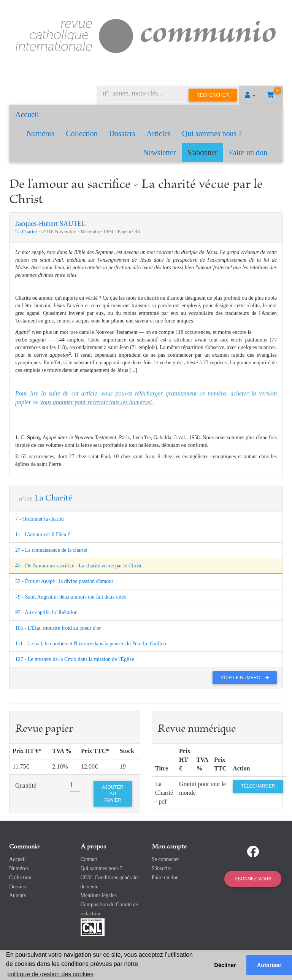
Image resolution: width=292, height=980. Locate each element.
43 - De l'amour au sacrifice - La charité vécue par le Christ (78, 566)
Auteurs (17, 895)
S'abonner (202, 152)
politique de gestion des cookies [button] (50, 974)
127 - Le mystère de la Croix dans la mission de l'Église (75, 659)
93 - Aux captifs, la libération (46, 612)
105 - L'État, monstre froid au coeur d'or (58, 628)
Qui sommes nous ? (212, 133)
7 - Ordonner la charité (40, 519)
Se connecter (165, 859)
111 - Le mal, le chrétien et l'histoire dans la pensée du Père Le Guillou (91, 644)
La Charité (27, 231)
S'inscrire (162, 868)
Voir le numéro (247, 678)
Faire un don (248, 152)
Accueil (27, 114)
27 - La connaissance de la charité (51, 550)
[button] (250, 95)
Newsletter (159, 152)
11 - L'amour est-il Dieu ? (43, 534)
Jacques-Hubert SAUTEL (50, 224)
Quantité (26, 785)
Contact (89, 859)
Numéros (40, 133)
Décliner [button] (225, 965)
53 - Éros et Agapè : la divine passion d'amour (64, 581)
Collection (82, 133)
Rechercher (213, 95)
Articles (159, 133)
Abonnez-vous (253, 879)
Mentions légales (99, 895)
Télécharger (258, 786)
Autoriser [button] (269, 965)
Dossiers (122, 133)
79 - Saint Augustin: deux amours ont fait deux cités (71, 597)
